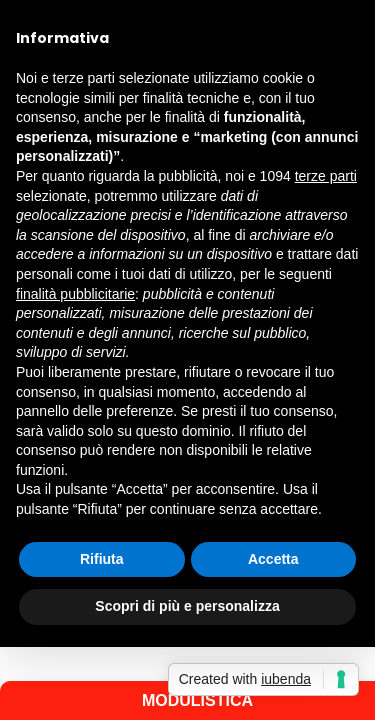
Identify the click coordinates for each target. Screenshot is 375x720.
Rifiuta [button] (102, 559)
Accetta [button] (273, 559)
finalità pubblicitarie (75, 294)
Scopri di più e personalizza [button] (187, 606)
